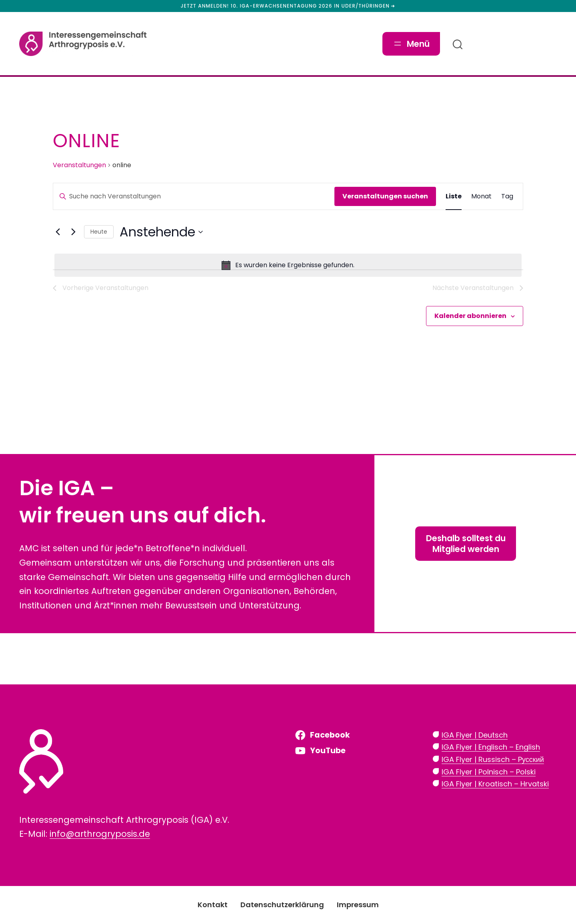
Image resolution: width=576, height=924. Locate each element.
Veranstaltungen (79, 165)
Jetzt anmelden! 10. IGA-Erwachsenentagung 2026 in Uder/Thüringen (285, 6)
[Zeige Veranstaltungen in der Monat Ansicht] (481, 196)
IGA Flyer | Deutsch (475, 735)
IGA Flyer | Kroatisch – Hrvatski (495, 784)
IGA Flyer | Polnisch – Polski (489, 772)
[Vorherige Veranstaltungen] (58, 232)
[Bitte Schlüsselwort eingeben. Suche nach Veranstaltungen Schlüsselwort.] (194, 196)
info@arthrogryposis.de (100, 834)
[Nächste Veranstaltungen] (73, 232)
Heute (99, 232)
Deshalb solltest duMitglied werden (466, 544)
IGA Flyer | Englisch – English (491, 747)
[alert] (288, 265)
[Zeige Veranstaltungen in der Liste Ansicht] (454, 196)
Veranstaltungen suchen (385, 196)
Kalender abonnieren (470, 316)
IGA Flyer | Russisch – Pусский (493, 759)
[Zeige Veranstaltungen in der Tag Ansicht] (507, 196)
